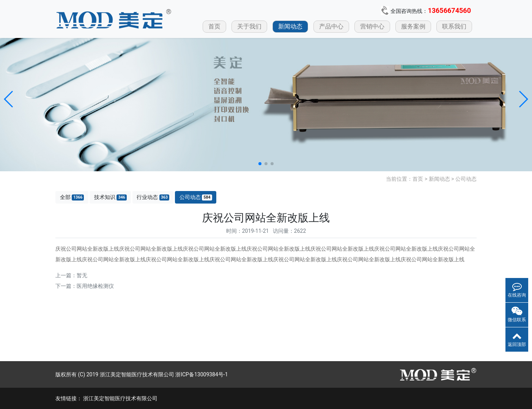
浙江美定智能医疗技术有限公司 (120, 398)
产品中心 (331, 26)
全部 (72, 197)
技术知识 (110, 197)
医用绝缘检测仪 (95, 286)
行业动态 (153, 197)
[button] (9, 99)
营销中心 (372, 26)
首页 (214, 26)
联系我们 (454, 26)
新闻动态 (290, 26)
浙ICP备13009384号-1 (201, 374)
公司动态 (466, 179)
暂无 (82, 275)
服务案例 (413, 26)
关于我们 (249, 26)
